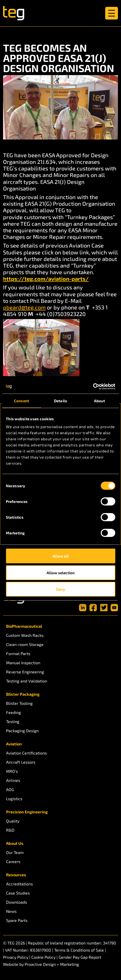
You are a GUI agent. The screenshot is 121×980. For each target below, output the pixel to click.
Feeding (14, 712)
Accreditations (19, 884)
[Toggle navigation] (112, 13)
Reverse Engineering (25, 672)
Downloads (17, 902)
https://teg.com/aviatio (35, 278)
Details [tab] (60, 401)
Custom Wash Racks (25, 635)
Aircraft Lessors (21, 762)
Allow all (61, 556)
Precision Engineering (27, 812)
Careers (13, 861)
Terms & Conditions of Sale (79, 950)
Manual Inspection (23, 663)
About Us (15, 843)
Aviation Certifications (26, 753)
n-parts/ (77, 278)
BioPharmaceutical (24, 626)
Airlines (13, 780)
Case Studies (18, 893)
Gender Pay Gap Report (80, 957)
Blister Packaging (23, 694)
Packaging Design (22, 731)
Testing (13, 721)
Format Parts (18, 653)
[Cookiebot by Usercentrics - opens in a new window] (93, 387)
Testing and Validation (27, 681)
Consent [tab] (22, 401)
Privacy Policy (16, 957)
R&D (10, 830)
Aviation (14, 744)
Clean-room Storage (25, 644)
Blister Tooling (19, 703)
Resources (16, 875)
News (11, 911)
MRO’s (12, 771)
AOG (10, 789)
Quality (13, 821)
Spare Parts (17, 920)
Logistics (14, 799)
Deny (60, 589)
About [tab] (100, 401)
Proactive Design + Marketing (52, 964)
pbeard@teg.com (24, 307)
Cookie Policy (43, 957)
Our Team (15, 852)
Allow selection (61, 573)
